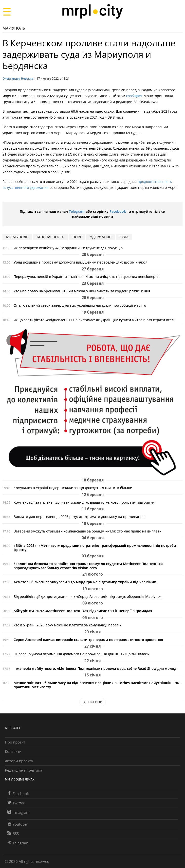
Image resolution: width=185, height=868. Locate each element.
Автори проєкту (19, 761)
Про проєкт (15, 742)
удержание (101, 237)
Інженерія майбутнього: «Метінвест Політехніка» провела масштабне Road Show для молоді (95, 668)
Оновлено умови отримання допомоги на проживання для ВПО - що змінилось (81, 654)
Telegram (77, 211)
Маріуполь (14, 28)
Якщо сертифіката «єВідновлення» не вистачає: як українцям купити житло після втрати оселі (94, 320)
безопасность (50, 237)
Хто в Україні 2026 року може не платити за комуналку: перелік (67, 625)
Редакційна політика (24, 770)
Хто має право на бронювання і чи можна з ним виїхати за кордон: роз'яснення (82, 291)
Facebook (118, 211)
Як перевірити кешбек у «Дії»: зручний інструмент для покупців (68, 248)
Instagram (18, 812)
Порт (77, 237)
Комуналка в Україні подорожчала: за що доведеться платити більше (73, 488)
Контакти (13, 751)
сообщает (134, 96)
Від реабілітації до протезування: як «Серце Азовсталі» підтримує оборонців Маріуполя (89, 596)
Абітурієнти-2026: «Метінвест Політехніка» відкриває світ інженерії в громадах (83, 611)
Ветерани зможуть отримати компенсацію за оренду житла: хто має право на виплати (88, 531)
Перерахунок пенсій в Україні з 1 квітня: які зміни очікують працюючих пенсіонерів (86, 276)
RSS (13, 833)
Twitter (16, 803)
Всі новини (93, 702)
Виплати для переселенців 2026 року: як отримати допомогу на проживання (79, 517)
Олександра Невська (18, 79)
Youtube (17, 824)
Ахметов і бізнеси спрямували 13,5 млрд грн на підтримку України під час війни (85, 582)
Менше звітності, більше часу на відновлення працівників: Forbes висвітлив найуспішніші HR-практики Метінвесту (97, 685)
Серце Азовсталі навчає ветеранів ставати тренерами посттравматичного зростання (88, 640)
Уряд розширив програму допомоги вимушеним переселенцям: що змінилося (81, 262)
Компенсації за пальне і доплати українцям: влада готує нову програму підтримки (84, 502)
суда (124, 237)
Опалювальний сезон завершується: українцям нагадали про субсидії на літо (80, 305)
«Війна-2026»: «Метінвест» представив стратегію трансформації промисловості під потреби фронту (95, 548)
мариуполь (17, 237)
